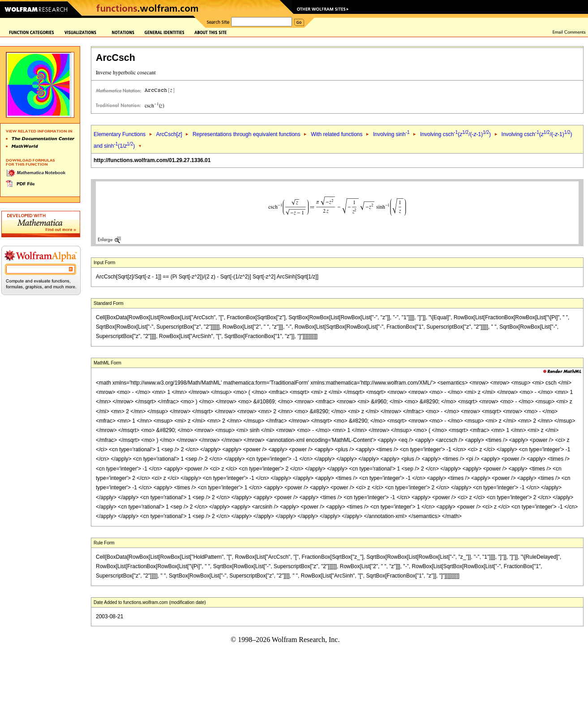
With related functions (337, 134)
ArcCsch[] (169, 134)
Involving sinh (391, 134)
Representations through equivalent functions (247, 134)
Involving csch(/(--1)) (455, 134)
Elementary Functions (120, 134)
